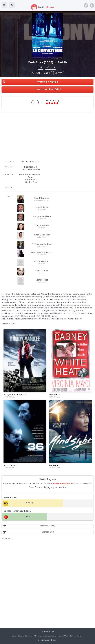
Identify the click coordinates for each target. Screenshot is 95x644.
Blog (20, 636)
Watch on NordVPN (49, 90)
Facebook (92, 5)
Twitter (86, 5)
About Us (38, 636)
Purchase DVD (47, 532)
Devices (28, 636)
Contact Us (49, 636)
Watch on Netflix (48, 82)
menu (4, 5)
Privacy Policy (76, 636)
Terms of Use (62, 636)
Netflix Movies (44, 640)
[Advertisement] (47, 136)
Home (13, 636)
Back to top (49, 632)
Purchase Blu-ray (47, 526)
